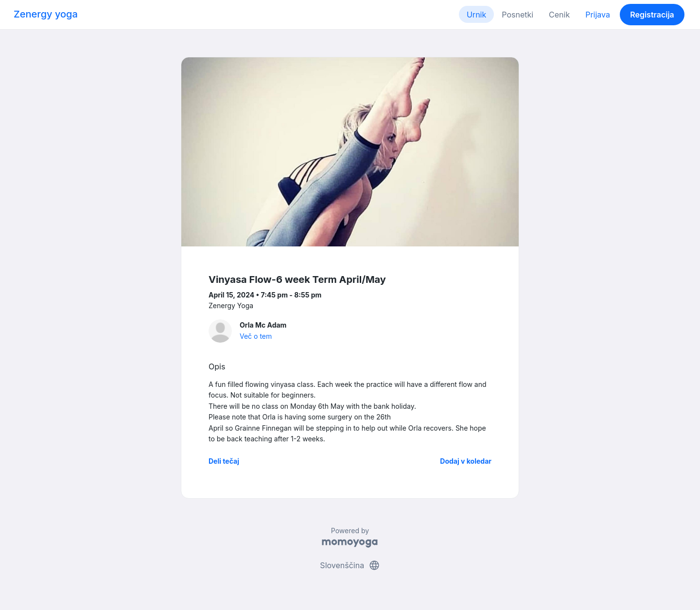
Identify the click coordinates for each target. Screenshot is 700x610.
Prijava (598, 15)
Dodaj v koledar (466, 461)
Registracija (652, 15)
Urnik (476, 15)
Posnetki (517, 15)
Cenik (559, 15)
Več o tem (256, 336)
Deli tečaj (224, 461)
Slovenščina (350, 565)
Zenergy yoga (46, 14)
